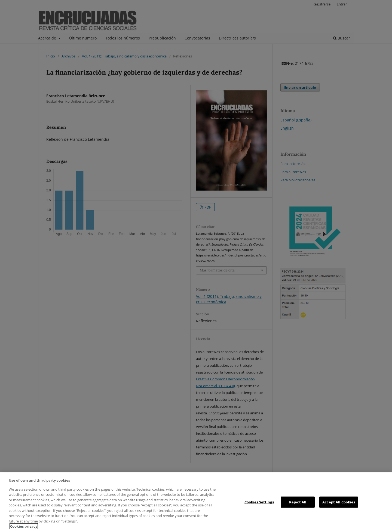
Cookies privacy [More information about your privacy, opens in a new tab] (24, 526)
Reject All (298, 502)
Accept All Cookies (339, 502)
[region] (196, 502)
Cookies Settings (259, 502)
